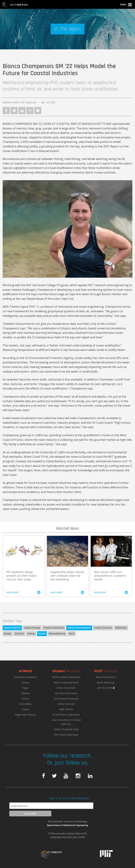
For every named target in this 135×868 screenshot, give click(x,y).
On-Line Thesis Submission (66, 715)
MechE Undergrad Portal (66, 683)
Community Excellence (25, 677)
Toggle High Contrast (25, 715)
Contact (25, 683)
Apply (25, 688)
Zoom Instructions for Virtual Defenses (66, 722)
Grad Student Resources (66, 699)
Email (38, 111)
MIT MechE (15, 5)
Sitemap (25, 693)
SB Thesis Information (66, 693)
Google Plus (30, 111)
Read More (24, 592)
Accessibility (25, 704)
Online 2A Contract (66, 688)
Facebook (6, 111)
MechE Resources (106, 683)
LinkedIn (22, 111)
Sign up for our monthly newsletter (69, 798)
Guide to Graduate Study (66, 729)
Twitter (14, 111)
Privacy (25, 699)
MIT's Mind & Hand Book (66, 735)
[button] (126, 5)
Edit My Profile (106, 688)
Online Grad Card (66, 704)
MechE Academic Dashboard (66, 677)
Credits (25, 709)
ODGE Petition (66, 709)
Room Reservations (106, 677)
